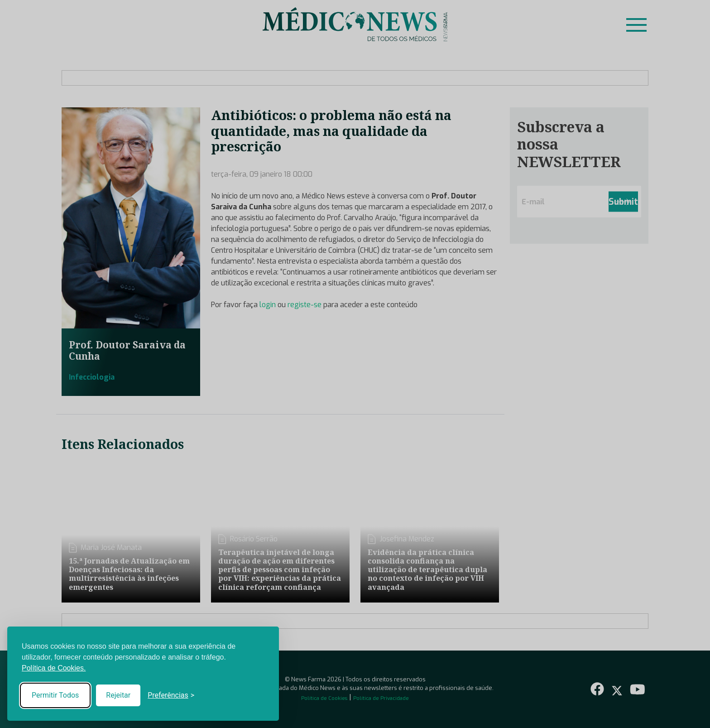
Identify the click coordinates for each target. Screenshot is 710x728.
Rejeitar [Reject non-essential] (118, 695)
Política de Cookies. (54, 668)
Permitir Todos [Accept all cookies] (55, 695)
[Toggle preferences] (171, 695)
